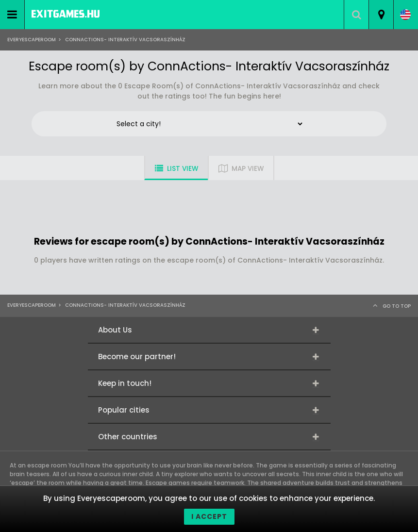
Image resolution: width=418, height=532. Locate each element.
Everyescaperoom (32, 40)
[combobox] (381, 15)
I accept (209, 516)
